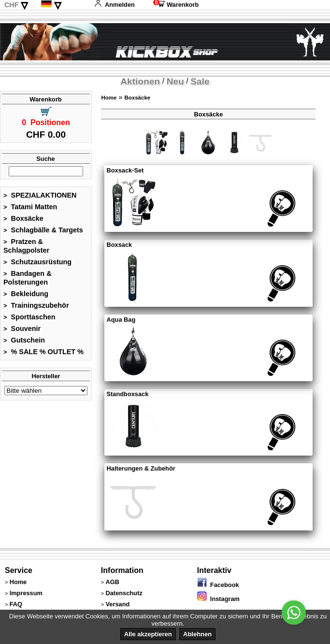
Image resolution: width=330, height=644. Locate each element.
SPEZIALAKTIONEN (40, 195)
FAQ (16, 604)
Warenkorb (176, 5)
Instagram (218, 599)
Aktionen (140, 81)
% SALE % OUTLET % (43, 352)
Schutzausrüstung (37, 262)
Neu (175, 81)
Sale (200, 81)
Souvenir (22, 329)
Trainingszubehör (36, 305)
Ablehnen (197, 634)
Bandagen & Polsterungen (28, 278)
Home (109, 98)
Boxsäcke (23, 218)
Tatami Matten (30, 207)
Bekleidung (26, 294)
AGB (113, 582)
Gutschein (24, 340)
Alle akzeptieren (148, 634)
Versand (118, 604)
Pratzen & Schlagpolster (26, 246)
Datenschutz (124, 593)
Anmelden (115, 5)
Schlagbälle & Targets (43, 230)
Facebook (218, 585)
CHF (12, 5)
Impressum (26, 593)
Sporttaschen (29, 317)
